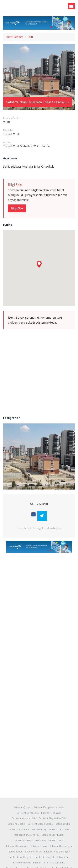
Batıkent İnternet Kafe (24, 818)
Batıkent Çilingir (22, 807)
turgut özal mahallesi (48, 530)
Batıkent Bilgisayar (51, 813)
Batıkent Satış (56, 840)
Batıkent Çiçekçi (17, 824)
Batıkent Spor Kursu (53, 835)
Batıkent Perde (33, 852)
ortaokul (26, 530)
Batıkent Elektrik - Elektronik (30, 840)
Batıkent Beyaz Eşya (28, 813)
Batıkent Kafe (58, 863)
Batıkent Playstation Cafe (53, 818)
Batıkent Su (63, 857)
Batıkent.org (23, 7)
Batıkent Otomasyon (17, 846)
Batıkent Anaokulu (19, 829)
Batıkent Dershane (59, 829)
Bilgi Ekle (17, 208)
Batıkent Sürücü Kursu (27, 835)
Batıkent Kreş (39, 829)
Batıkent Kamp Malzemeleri (49, 807)
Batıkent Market (22, 863)
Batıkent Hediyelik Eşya (57, 852)
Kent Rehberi (15, 37)
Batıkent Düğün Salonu (40, 824)
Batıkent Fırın (40, 863)
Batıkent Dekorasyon (61, 846)
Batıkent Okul (63, 824)
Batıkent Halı (15, 852)
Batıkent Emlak (39, 846)
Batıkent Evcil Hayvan (21, 857)
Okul (30, 37)
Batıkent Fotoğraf (45, 857)
